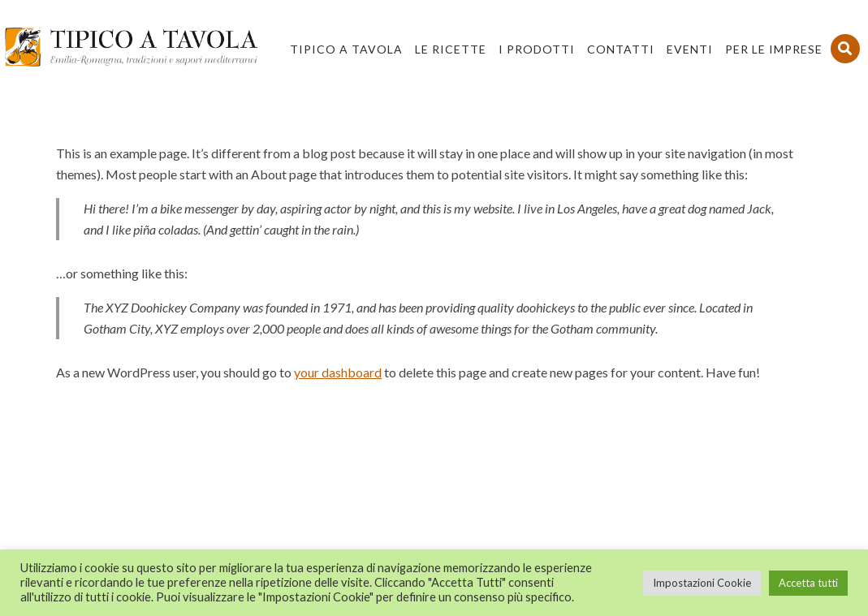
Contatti (621, 49)
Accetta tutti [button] (808, 583)
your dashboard (338, 372)
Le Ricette (451, 49)
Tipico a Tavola (346, 49)
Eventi (690, 49)
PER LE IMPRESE (774, 49)
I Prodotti (537, 49)
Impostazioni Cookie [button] (702, 583)
